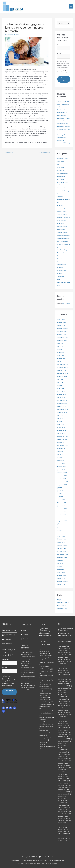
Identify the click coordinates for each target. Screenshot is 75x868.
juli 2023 (60, 416)
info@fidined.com (47, 635)
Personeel (60, 253)
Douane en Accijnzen (46, 671)
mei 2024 (60, 385)
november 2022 (62, 440)
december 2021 (62, 473)
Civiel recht (61, 179)
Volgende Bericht (45, 152)
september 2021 (63, 482)
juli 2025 (60, 343)
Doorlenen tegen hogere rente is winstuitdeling (63, 113)
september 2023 (63, 410)
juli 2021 (60, 488)
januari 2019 (61, 578)
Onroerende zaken (63, 241)
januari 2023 (61, 434)
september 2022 (63, 446)
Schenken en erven (63, 259)
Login (59, 600)
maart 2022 (61, 464)
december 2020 (62, 509)
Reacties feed (62, 606)
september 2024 (63, 373)
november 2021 (62, 476)
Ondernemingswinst (64, 238)
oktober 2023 (62, 407)
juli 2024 (60, 379)
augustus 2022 (62, 449)
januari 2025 (61, 361)
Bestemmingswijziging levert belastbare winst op (64, 129)
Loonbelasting (62, 229)
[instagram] (15, 708)
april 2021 (61, 497)
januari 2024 (61, 398)
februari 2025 (62, 358)
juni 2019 (60, 563)
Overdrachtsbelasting (46, 713)
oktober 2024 (62, 370)
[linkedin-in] (4, 711)
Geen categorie (62, 214)
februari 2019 (62, 575)
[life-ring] (9, 630)
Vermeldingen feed (63, 603)
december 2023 (62, 400)
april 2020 (61, 533)
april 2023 (61, 425)
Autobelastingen (63, 173)
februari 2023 (62, 431)
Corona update (62, 188)
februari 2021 (62, 503)
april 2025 (61, 352)
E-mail (60, 53)
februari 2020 (62, 539)
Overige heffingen (63, 250)
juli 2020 (60, 524)
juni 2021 (60, 491)
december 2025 (62, 328)
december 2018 (62, 581)
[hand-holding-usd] (7, 639)
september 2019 (63, 554)
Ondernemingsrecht (64, 235)
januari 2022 (61, 470)
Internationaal (62, 220)
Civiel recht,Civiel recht (47, 662)
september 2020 (63, 518)
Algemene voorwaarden (56, 861)
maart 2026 (61, 319)
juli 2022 (60, 452)
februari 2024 (62, 394)
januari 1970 (61, 584)
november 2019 (62, 548)
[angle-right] (24, 630)
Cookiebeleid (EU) (33, 861)
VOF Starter (66, 304)
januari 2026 (61, 325)
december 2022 (62, 437)
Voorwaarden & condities (49, 863)
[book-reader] (9, 635)
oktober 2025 (62, 334)
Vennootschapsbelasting (47, 747)
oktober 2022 (62, 443)
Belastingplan (62, 176)
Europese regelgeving (46, 680)
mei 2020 (60, 530)
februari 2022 (62, 467)
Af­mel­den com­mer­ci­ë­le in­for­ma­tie (29, 863)
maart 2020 (61, 536)
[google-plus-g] (11, 708)
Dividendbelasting (63, 191)
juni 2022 (60, 455)
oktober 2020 (62, 515)
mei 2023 (60, 422)
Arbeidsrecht (61, 170)
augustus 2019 (62, 557)
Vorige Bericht (7, 152)
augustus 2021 (62, 485)
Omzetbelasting (62, 232)
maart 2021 (61, 500)
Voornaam (61, 45)
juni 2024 (60, 382)
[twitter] (7, 708)
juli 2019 (60, 560)
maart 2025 (61, 355)
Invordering (61, 223)
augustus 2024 (62, 376)
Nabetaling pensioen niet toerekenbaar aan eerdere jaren (64, 121)
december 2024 (62, 364)
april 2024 (61, 388)
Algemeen (60, 167)
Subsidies (60, 268)
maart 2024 (61, 391)
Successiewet (62, 271)
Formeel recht (62, 211)
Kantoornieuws (62, 226)
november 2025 (62, 331)
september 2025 (63, 337)
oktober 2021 (62, 479)
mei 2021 (60, 494)
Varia (59, 280)
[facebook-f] (4, 708)
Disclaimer (44, 861)
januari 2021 (61, 506)
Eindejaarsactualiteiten (47, 675)
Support (60, 274)
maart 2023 (61, 428)
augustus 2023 (62, 413)
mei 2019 (60, 566)
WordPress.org (62, 609)
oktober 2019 (62, 551)
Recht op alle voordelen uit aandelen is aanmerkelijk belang (28, 685)
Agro (59, 164)
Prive (59, 256)
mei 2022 (60, 458)
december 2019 (62, 545)
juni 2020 (60, 527)
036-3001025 (46, 633)
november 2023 (62, 404)
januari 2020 (61, 542)
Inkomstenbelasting (12, 35)
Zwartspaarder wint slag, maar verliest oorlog (63, 104)
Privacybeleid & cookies (18, 861)
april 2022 (61, 461)
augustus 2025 (62, 340)
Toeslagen (61, 277)
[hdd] (7, 644)
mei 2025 (60, 349)
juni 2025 (60, 346)
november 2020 (62, 512)
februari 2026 (62, 322)
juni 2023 (60, 419)
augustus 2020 (62, 521)
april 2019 (61, 569)
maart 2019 (61, 572)
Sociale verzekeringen (46, 726)
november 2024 (62, 367)
